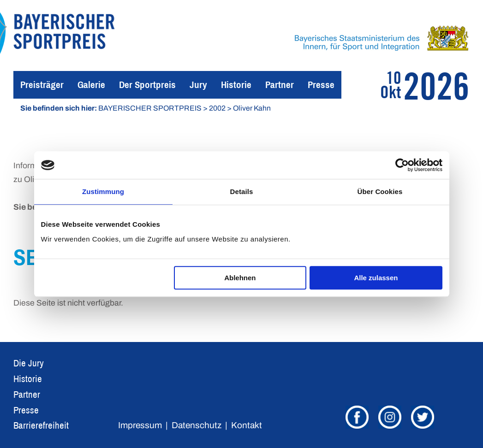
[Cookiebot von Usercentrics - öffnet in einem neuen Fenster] (402, 165)
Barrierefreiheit (41, 425)
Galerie (91, 85)
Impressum (140, 425)
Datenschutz (197, 425)
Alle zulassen (376, 278)
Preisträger (42, 85)
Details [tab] (242, 192)
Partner (280, 85)
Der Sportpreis (147, 85)
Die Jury (29, 363)
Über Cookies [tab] (380, 192)
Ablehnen (240, 278)
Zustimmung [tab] (103, 192)
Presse (321, 85)
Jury (198, 85)
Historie (236, 85)
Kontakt (247, 425)
